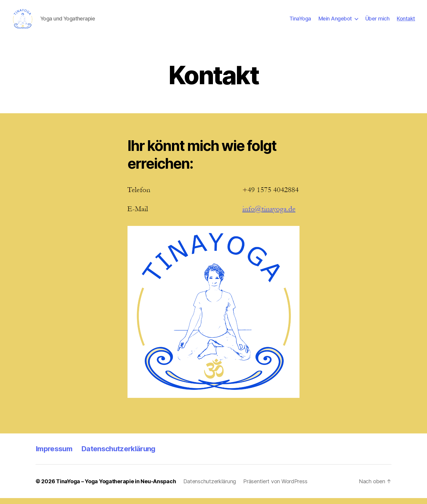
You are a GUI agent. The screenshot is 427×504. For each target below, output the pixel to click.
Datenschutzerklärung (118, 455)
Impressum (54, 455)
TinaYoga (300, 21)
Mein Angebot (335, 21)
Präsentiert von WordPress (275, 487)
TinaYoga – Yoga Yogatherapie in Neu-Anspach (116, 487)
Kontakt (406, 21)
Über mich (377, 21)
